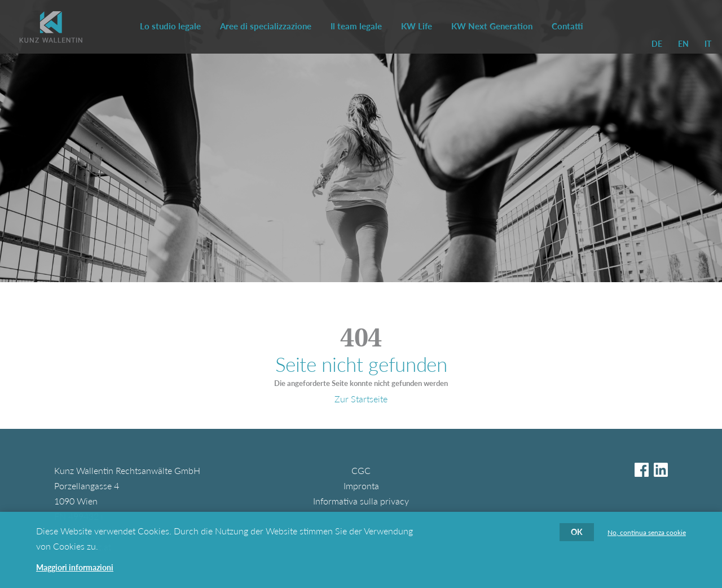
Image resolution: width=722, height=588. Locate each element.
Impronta (361, 486)
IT (708, 44)
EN (683, 44)
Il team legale (356, 26)
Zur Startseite (361, 399)
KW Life (417, 26)
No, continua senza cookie (647, 538)
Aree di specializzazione (266, 26)
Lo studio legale (170, 26)
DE (657, 44)
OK (577, 537)
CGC (361, 470)
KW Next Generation (492, 26)
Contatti (567, 26)
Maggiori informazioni (75, 573)
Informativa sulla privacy (361, 501)
